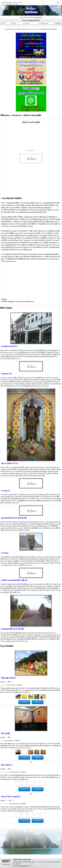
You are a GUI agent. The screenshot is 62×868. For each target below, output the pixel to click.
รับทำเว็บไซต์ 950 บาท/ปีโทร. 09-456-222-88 (11, 3)
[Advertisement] (31, 136)
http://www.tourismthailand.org (24, 301)
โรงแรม (11, 685)
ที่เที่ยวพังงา (5, 115)
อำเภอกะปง (17, 115)
